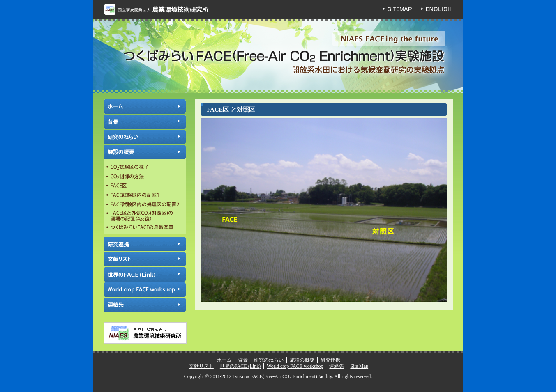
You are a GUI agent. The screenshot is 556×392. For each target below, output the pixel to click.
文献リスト (145, 259)
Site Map (359, 366)
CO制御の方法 (145, 177)
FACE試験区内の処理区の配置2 (145, 204)
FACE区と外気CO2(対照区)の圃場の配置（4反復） (145, 216)
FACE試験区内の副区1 (145, 195)
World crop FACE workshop (145, 290)
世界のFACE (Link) (145, 274)
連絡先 (145, 305)
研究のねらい (145, 137)
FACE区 (145, 186)
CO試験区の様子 (145, 168)
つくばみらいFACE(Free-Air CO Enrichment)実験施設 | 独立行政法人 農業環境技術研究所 (278, 56)
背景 (145, 122)
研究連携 (145, 244)
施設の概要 (145, 152)
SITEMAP (401, 9)
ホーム (145, 107)
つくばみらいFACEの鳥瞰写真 (145, 228)
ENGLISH (443, 9)
